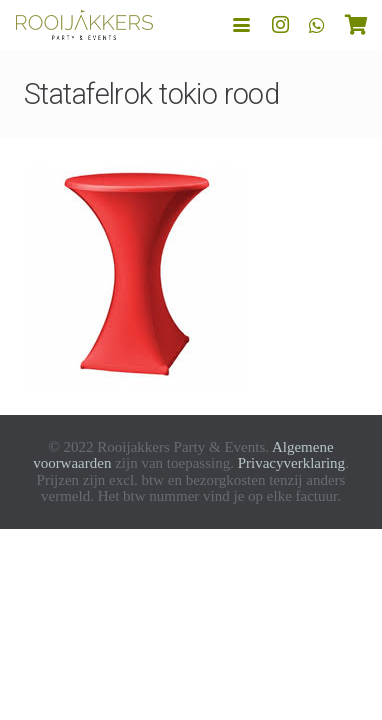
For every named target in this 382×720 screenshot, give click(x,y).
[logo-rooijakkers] (84, 25)
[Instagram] (281, 25)
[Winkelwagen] (357, 25)
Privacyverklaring (291, 463)
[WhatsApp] (317, 25)
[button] (241, 25)
